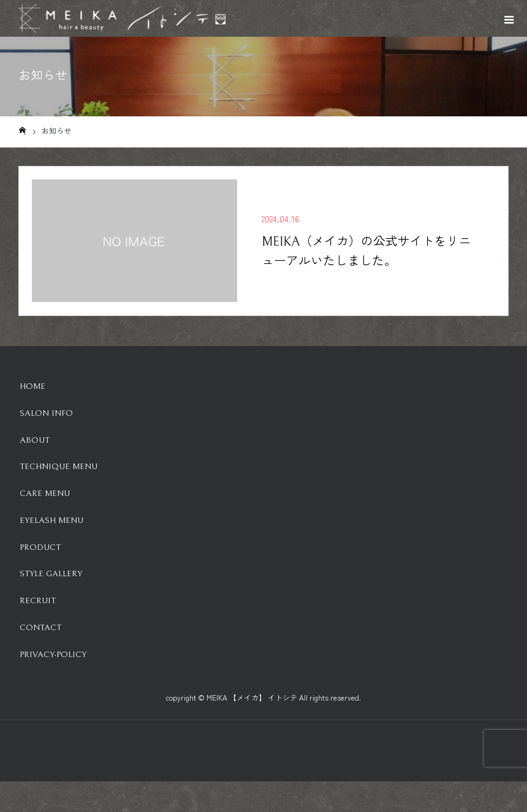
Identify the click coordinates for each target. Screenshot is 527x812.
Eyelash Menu (51, 521)
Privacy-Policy (53, 655)
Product (40, 547)
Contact (40, 628)
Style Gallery (51, 574)
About (35, 440)
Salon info (46, 413)
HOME (32, 386)
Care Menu (45, 494)
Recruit (38, 601)
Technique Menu (59, 467)
